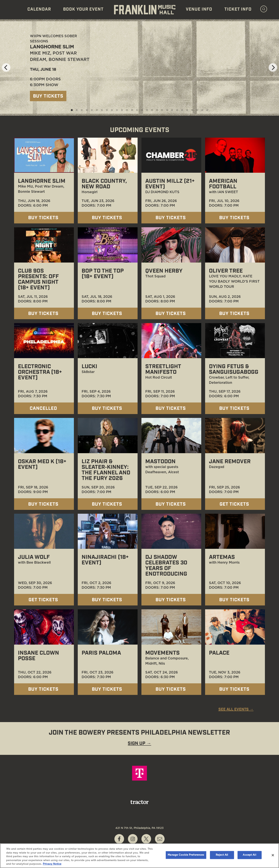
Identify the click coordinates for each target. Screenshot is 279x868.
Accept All (249, 855)
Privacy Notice (52, 864)
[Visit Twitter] (146, 839)
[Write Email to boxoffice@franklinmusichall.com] (160, 839)
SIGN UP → (139, 744)
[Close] (273, 855)
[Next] (273, 67)
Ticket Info (238, 10)
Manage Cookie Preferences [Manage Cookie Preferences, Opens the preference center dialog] (186, 855)
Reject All (222, 855)
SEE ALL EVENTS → (236, 710)
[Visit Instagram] (133, 839)
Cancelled (44, 409)
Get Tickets (235, 504)
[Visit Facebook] (119, 839)
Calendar (39, 10)
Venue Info (199, 10)
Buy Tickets (48, 96)
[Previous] (6, 67)
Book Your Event (83, 10)
